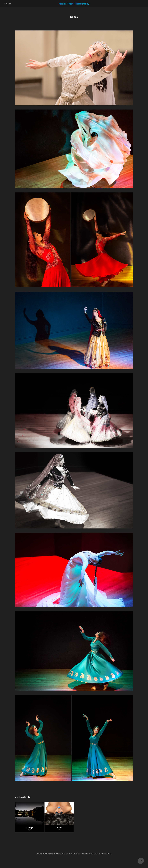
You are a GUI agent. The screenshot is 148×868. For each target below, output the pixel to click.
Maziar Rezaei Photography (74, 4)
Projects (8, 4)
